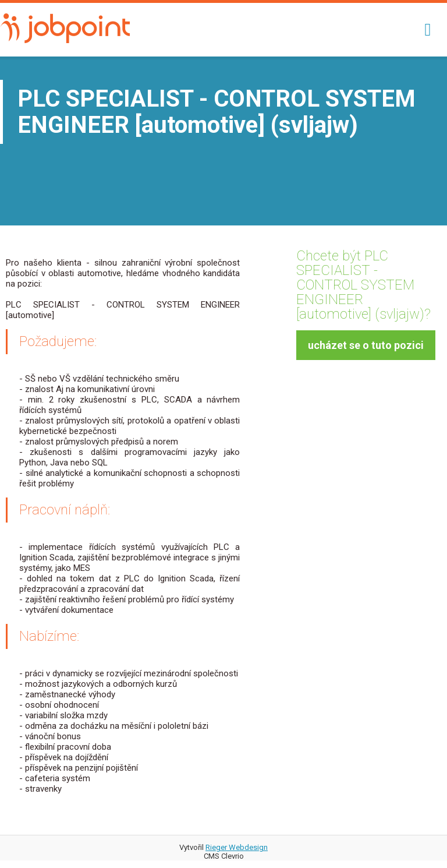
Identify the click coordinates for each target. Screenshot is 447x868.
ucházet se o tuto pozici (366, 345)
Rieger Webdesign (237, 847)
